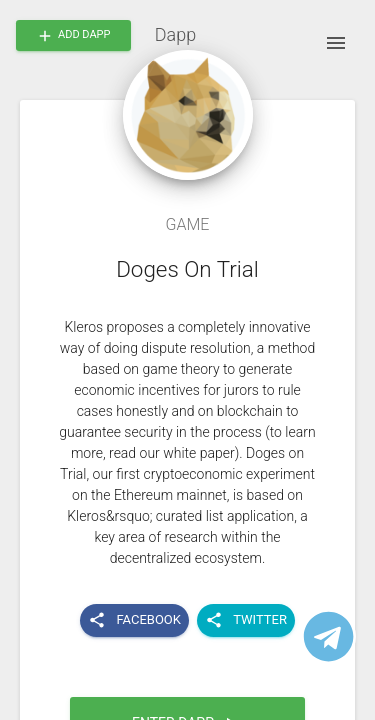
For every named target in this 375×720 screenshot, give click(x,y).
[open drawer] (336, 43)
